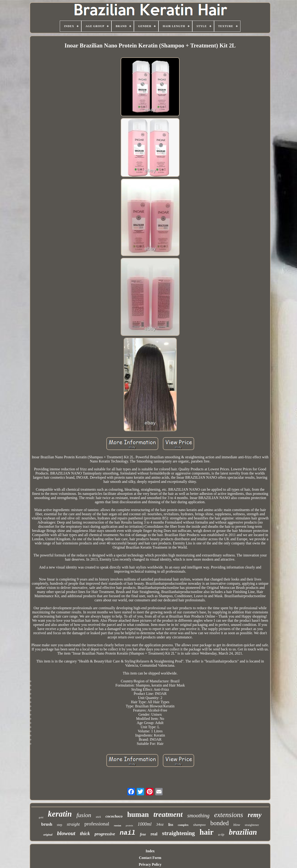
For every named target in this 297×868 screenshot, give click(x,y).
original (48, 835)
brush (47, 824)
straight (73, 824)
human (138, 814)
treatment (168, 814)
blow (237, 825)
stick (98, 817)
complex (183, 825)
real (154, 834)
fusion (84, 815)
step (60, 825)
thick (85, 834)
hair (206, 832)
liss (171, 825)
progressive (105, 834)
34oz (160, 824)
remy (255, 815)
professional (97, 824)
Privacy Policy (150, 864)
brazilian (243, 832)
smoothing (198, 816)
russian (118, 826)
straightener (252, 825)
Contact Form (150, 858)
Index (150, 851)
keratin (60, 814)
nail (128, 833)
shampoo (199, 825)
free (143, 834)
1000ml (145, 824)
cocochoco (114, 816)
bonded (220, 823)
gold (41, 817)
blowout (66, 833)
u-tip (221, 835)
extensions (229, 815)
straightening (178, 833)
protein (129, 825)
